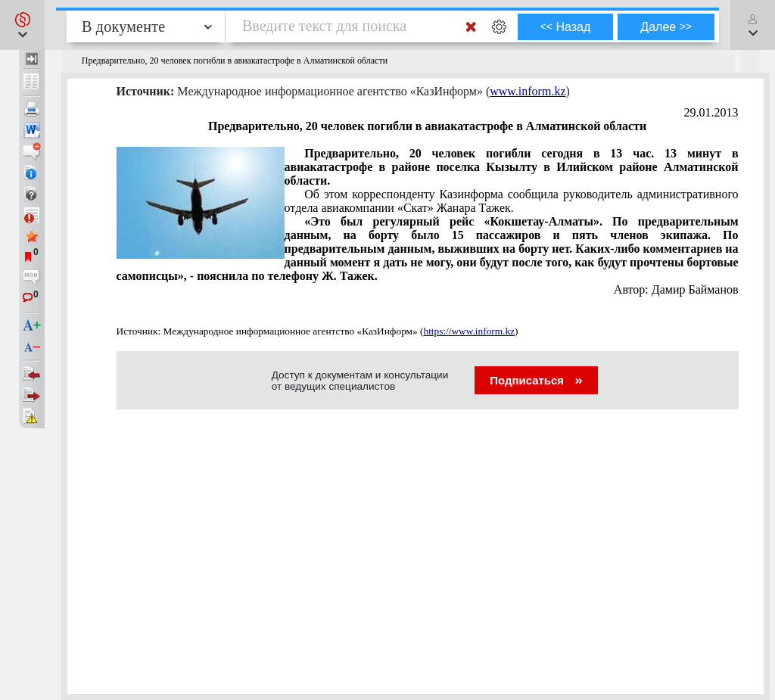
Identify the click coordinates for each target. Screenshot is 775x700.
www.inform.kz (528, 91)
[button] (22, 25)
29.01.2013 (711, 112)
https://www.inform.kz (469, 331)
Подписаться (536, 380)
